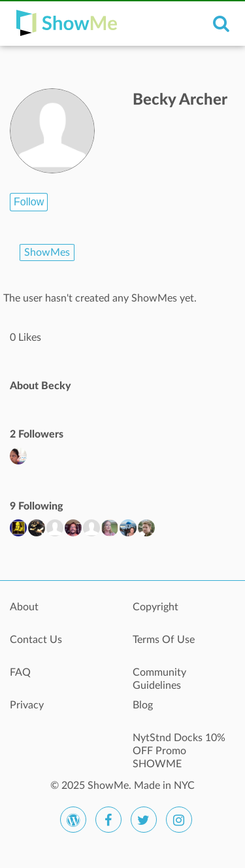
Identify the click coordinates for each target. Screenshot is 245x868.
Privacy (27, 705)
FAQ (20, 672)
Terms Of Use (164, 640)
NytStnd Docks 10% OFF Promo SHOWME (179, 745)
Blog (143, 705)
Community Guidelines (159, 679)
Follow (29, 202)
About (24, 607)
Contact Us (36, 640)
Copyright (155, 607)
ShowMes (47, 252)
